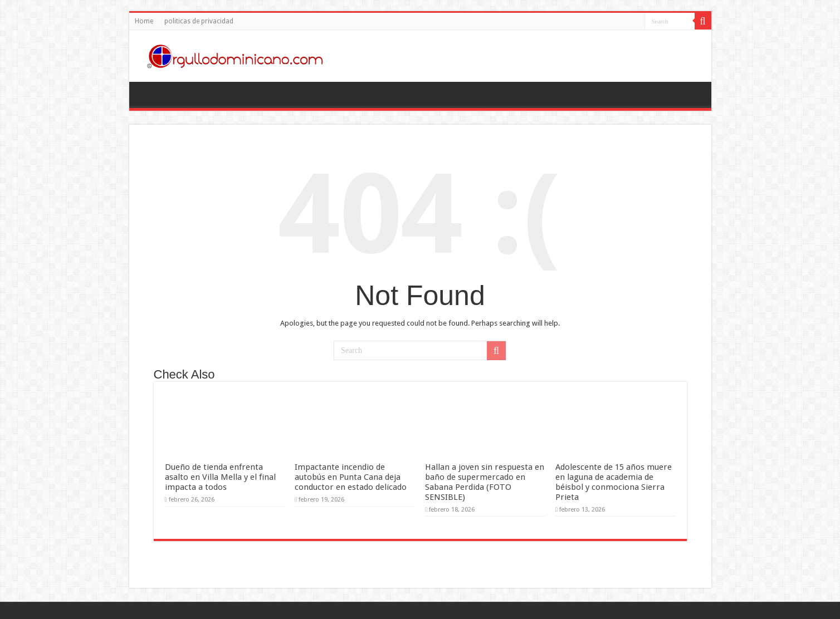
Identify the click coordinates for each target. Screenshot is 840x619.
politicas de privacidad (199, 21)
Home (144, 21)
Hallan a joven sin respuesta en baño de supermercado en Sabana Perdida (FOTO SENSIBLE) (485, 482)
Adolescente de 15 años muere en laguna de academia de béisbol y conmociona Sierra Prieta (614, 482)
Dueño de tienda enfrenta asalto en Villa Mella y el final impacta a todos (220, 477)
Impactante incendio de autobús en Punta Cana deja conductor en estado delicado (351, 477)
